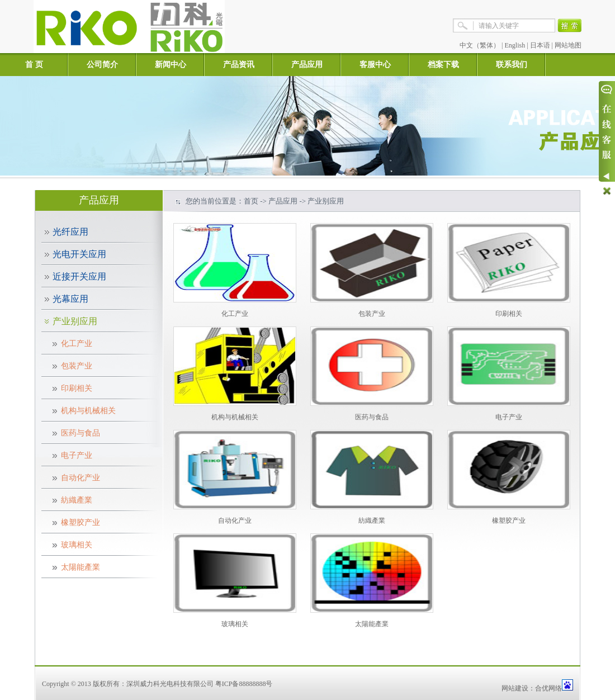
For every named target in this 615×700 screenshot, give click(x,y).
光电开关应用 (79, 254)
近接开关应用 (79, 276)
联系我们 (512, 65)
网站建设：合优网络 (532, 688)
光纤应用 (70, 232)
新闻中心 (171, 65)
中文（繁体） (480, 45)
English (515, 45)
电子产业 (77, 455)
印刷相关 (77, 388)
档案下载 (443, 65)
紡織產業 (77, 500)
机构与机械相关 (88, 411)
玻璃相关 (77, 545)
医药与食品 (81, 433)
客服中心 (375, 65)
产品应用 (307, 65)
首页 (251, 201)
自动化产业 (81, 478)
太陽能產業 (81, 567)
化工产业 (77, 344)
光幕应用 (70, 299)
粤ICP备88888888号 (244, 684)
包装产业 (77, 366)
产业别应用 (75, 321)
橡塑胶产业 (81, 522)
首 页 (34, 65)
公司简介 (102, 65)
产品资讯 (239, 65)
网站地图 (568, 45)
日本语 (540, 45)
